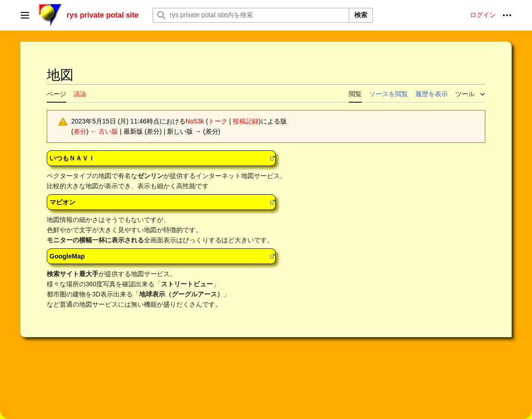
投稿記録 (246, 121)
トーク (218, 121)
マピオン (62, 202)
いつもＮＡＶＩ (72, 158)
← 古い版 (104, 131)
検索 (361, 15)
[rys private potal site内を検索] (251, 15)
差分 (80, 131)
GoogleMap (67, 256)
